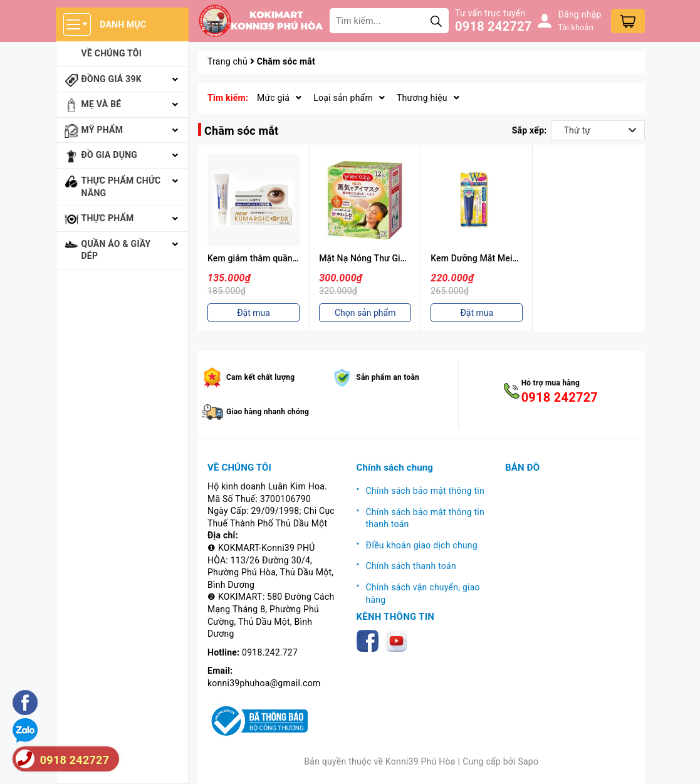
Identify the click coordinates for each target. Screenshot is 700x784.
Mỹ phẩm (102, 130)
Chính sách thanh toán (411, 566)
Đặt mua (253, 313)
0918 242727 (493, 26)
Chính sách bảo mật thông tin (426, 491)
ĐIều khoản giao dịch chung (422, 545)
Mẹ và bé (102, 104)
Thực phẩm (108, 218)
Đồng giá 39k (112, 79)
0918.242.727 (270, 652)
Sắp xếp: (530, 130)
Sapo (528, 761)
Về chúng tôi (112, 53)
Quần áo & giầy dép (116, 250)
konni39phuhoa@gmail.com (264, 683)
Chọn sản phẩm (365, 313)
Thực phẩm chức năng (121, 187)
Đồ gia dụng (110, 155)
